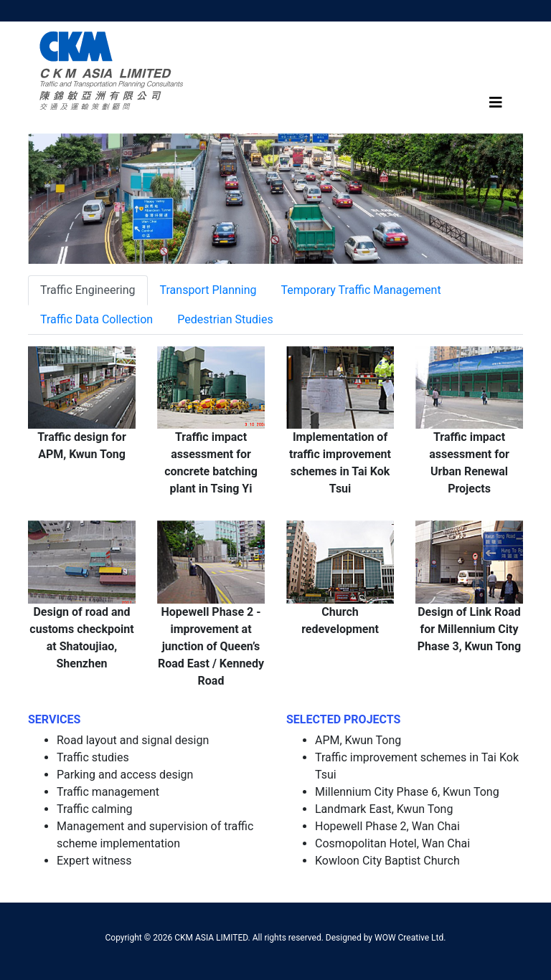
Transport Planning (208, 290)
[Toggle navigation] (496, 103)
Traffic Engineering (88, 290)
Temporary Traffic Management (361, 290)
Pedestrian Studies (225, 319)
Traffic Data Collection (96, 319)
